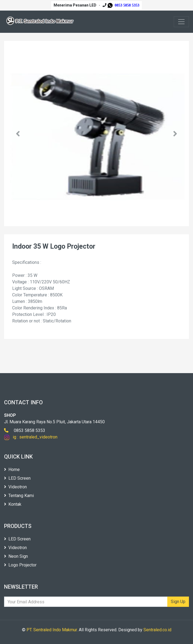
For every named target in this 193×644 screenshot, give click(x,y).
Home (12, 470)
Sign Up (178, 602)
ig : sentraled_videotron (31, 437)
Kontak (13, 504)
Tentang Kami (19, 496)
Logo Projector (20, 565)
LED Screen (17, 478)
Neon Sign (16, 556)
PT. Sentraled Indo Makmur (52, 630)
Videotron (15, 487)
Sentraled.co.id (157, 630)
